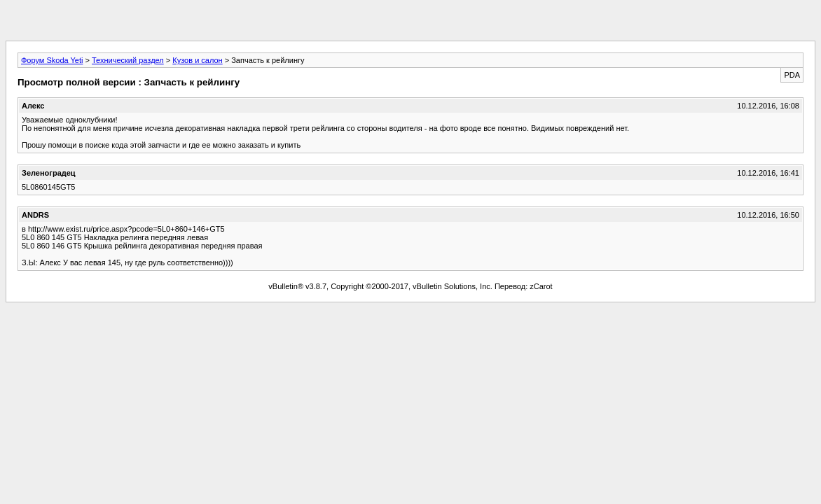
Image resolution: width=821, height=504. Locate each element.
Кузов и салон (197, 60)
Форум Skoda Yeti (52, 60)
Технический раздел (128, 60)
